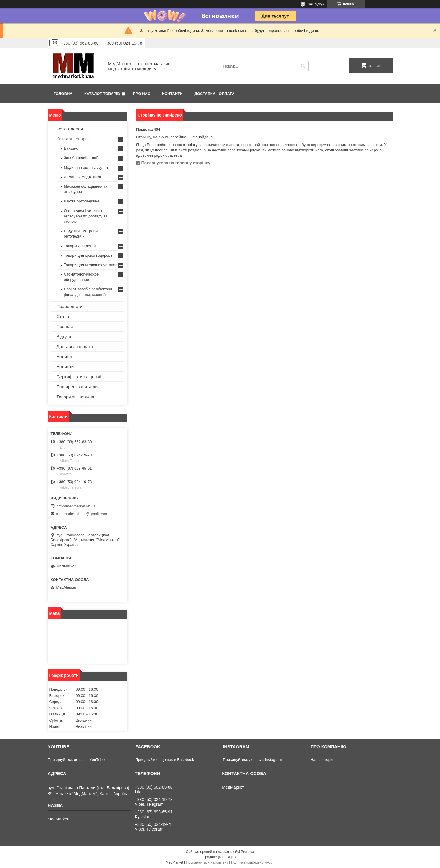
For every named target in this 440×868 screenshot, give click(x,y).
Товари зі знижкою (75, 397)
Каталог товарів (102, 94)
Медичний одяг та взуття (86, 167)
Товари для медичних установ (91, 265)
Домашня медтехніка (83, 177)
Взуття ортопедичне (82, 201)
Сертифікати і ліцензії (79, 377)
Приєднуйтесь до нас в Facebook (165, 760)
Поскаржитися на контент (207, 862)
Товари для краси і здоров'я (89, 255)
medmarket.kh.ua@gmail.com (82, 514)
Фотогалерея (70, 129)
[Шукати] (303, 66)
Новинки (65, 367)
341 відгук (316, 4)
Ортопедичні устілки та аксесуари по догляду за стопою (86, 216)
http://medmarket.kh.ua (76, 506)
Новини (64, 357)
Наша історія (322, 760)
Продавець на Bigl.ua (220, 857)
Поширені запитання (78, 387)
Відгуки (64, 336)
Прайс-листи (70, 306)
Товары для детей (80, 246)
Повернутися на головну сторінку (176, 163)
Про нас (142, 94)
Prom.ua (247, 852)
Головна (63, 94)
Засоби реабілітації (81, 158)
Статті (63, 316)
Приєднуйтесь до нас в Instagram (252, 760)
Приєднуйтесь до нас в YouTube (76, 760)
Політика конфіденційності (253, 862)
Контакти (172, 94)
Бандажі (71, 148)
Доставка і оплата (215, 94)
